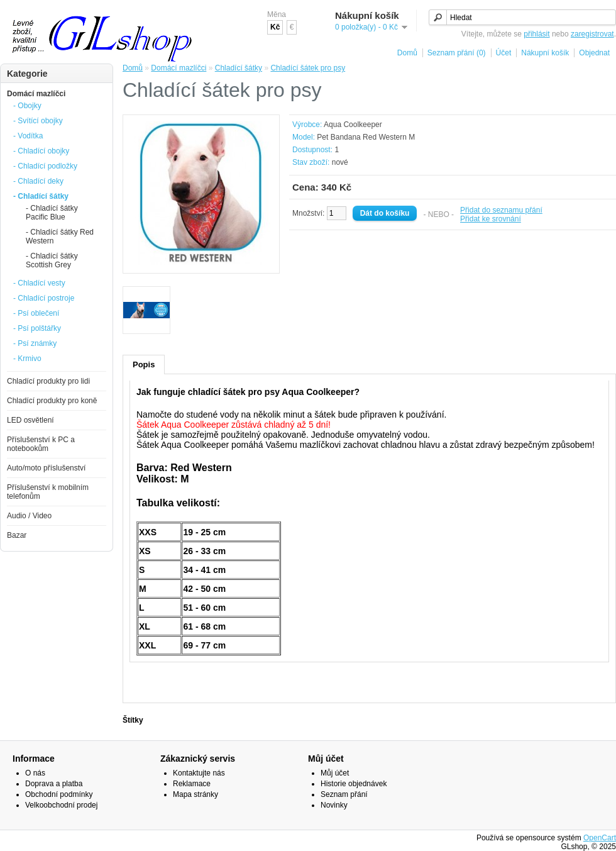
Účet (504, 53)
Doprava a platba (54, 784)
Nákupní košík (545, 53)
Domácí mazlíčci (36, 94)
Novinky (334, 805)
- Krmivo (27, 359)
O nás (35, 773)
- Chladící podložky (45, 166)
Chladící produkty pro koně (52, 401)
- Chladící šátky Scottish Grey (52, 260)
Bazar (17, 535)
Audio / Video (29, 516)
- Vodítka (28, 136)
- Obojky (27, 106)
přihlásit (536, 34)
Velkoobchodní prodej (61, 805)
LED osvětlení (30, 420)
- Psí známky (35, 343)
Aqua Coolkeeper (353, 125)
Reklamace (192, 784)
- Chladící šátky (41, 196)
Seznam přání (344, 794)
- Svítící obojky (38, 121)
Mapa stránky (195, 794)
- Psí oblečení (36, 313)
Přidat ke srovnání (491, 219)
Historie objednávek (354, 784)
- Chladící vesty (39, 283)
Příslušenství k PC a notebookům (41, 444)
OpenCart (600, 838)
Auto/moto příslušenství (46, 468)
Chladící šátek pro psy (308, 68)
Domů (407, 53)
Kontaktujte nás (199, 773)
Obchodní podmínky (59, 794)
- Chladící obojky (41, 151)
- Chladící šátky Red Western (60, 236)
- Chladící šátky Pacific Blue (52, 213)
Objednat (594, 53)
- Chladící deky (38, 181)
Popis (144, 364)
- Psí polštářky (37, 328)
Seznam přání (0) (457, 53)
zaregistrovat (592, 34)
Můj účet (335, 773)
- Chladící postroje (44, 298)
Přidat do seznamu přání (501, 210)
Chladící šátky (239, 68)
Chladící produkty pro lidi (48, 381)
